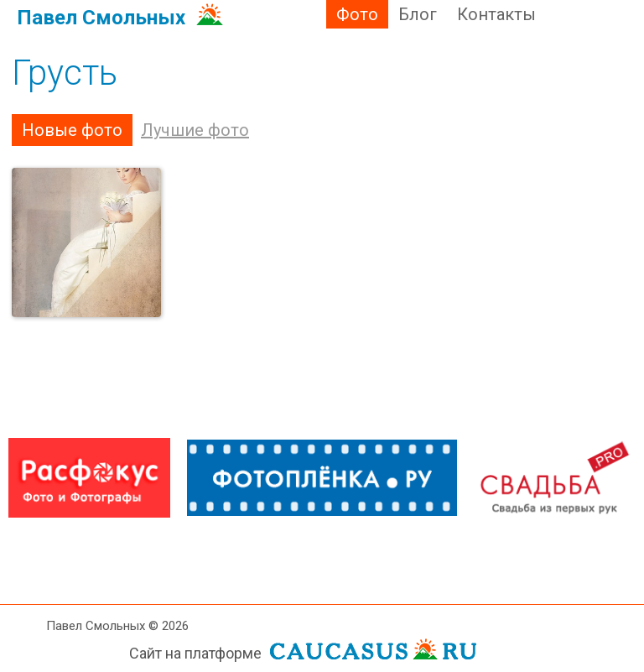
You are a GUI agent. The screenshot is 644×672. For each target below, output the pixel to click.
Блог (418, 14)
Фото (357, 14)
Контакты (496, 14)
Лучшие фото (195, 130)
